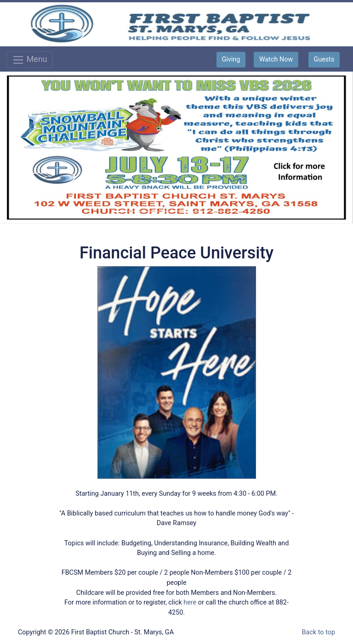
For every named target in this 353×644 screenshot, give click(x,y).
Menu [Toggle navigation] (30, 60)
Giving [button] (231, 59)
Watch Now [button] (276, 59)
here (190, 602)
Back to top (319, 632)
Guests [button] (324, 59)
